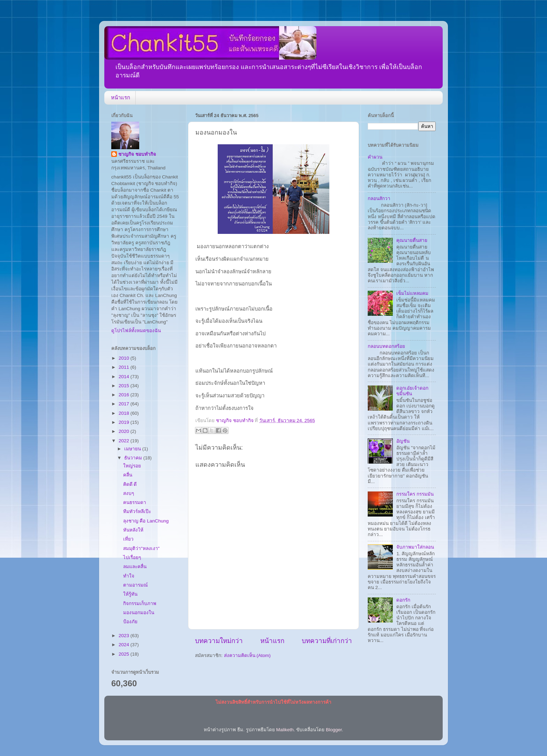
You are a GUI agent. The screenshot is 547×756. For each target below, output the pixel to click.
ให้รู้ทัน (130, 594)
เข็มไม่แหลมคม (412, 293)
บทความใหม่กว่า (219, 641)
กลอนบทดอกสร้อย (386, 346)
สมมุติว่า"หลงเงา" (141, 548)
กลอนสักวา (379, 198)
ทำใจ (129, 576)
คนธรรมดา (135, 502)
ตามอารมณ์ (136, 585)
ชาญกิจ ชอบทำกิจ (137, 154)
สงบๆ (129, 493)
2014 (125, 377)
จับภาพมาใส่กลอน (415, 547)
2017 (125, 404)
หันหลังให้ (133, 530)
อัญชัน (403, 441)
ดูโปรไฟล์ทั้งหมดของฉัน (136, 331)
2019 (125, 422)
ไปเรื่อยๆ (132, 558)
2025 (125, 654)
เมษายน (133, 449)
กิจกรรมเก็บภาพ (140, 604)
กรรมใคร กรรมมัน (415, 494)
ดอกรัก (403, 600)
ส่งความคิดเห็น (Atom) (247, 655)
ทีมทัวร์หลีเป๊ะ (137, 511)
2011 (125, 367)
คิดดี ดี (130, 484)
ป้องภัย (130, 622)
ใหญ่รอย (132, 466)
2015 (125, 386)
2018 (125, 413)
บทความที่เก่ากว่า (327, 641)
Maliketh (285, 730)
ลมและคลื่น (135, 567)
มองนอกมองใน (139, 613)
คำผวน (375, 157)
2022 (125, 441)
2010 (125, 358)
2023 (125, 636)
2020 (125, 431)
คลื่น (128, 475)
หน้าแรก (121, 97)
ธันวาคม (134, 458)
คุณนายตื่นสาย (412, 240)
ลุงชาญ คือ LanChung (146, 521)
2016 (125, 395)
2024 (125, 645)
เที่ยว (128, 539)
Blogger (334, 730)
